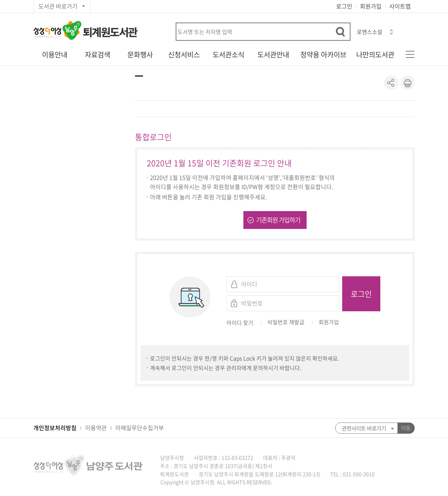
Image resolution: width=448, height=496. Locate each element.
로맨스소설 (370, 32)
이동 (406, 428)
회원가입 (371, 6)
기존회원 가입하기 (278, 220)
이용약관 (96, 428)
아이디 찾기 (240, 323)
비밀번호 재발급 (286, 322)
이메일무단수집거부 (140, 428)
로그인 (344, 6)
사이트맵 (400, 6)
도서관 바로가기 (58, 6)
